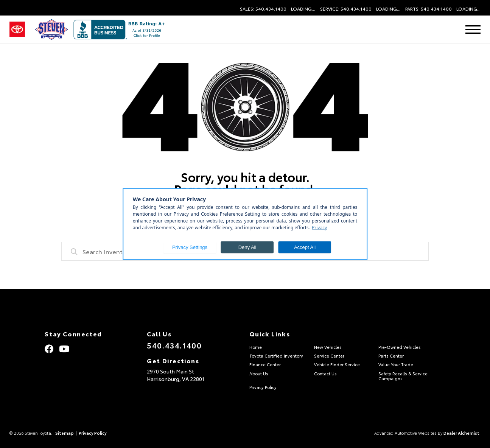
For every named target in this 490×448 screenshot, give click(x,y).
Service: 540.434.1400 (346, 9)
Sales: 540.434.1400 (263, 9)
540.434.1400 (174, 345)
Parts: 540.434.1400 (429, 9)
